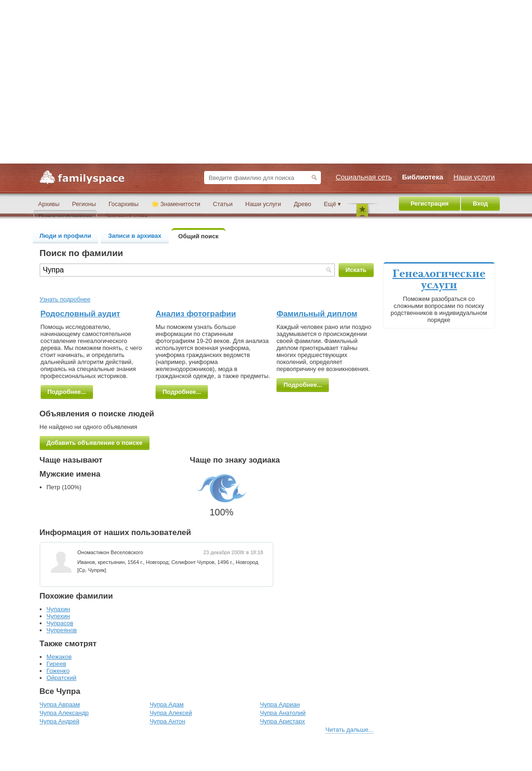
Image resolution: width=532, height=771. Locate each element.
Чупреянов (62, 630)
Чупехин (58, 616)
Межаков (59, 657)
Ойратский (62, 678)
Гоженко (58, 671)
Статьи (223, 204)
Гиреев (57, 664)
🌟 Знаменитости (176, 204)
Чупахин (58, 609)
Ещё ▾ (332, 204)
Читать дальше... (350, 730)
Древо (302, 204)
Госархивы (123, 204)
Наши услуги (263, 204)
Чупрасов (60, 623)
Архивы (49, 204)
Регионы (84, 204)
